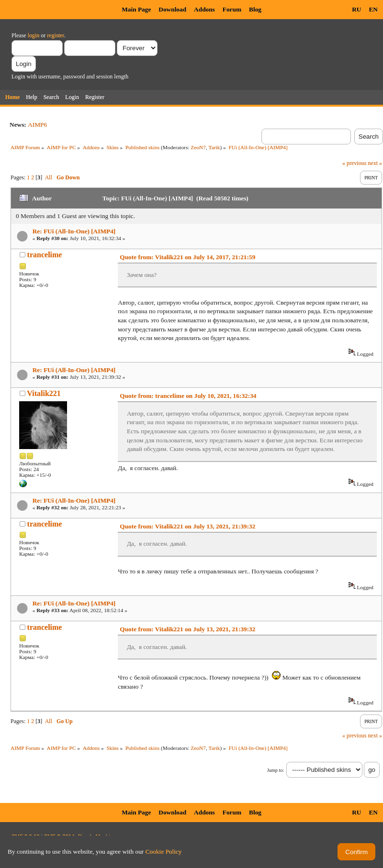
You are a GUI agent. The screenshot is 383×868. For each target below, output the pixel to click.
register (55, 35)
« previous (354, 163)
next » (375, 163)
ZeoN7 (198, 147)
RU (356, 9)
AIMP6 (37, 125)
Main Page (136, 9)
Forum (232, 9)
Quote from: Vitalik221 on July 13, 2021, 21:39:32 (187, 526)
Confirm (356, 852)
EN (373, 9)
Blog (255, 9)
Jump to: (276, 770)
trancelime (45, 255)
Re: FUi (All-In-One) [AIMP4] (74, 231)
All (49, 177)
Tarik (214, 147)
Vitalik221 (44, 393)
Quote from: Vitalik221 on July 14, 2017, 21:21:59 (187, 257)
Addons (204, 9)
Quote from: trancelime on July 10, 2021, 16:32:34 (188, 396)
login (34, 35)
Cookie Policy (164, 852)
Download (172, 9)
